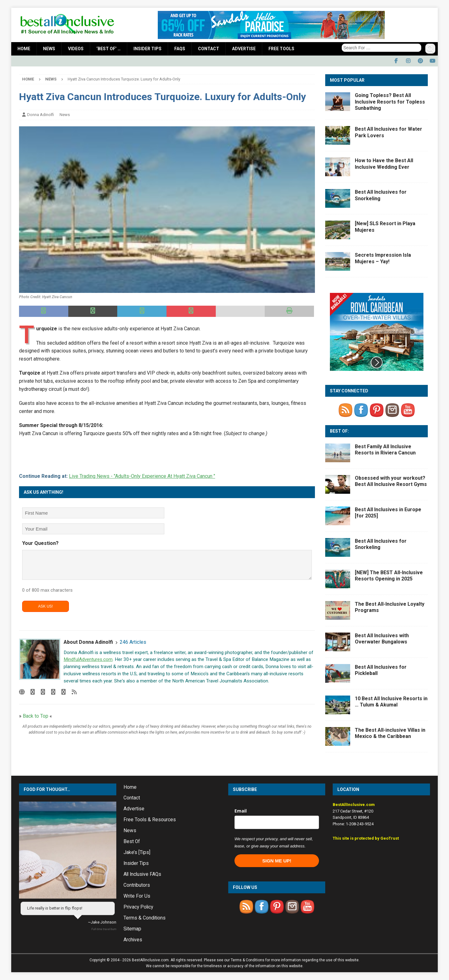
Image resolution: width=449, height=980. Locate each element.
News (49, 49)
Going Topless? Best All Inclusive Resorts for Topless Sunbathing (390, 102)
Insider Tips (147, 49)
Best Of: (339, 431)
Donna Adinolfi (41, 115)
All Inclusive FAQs (142, 874)
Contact (209, 49)
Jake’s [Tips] (137, 852)
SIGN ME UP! (277, 861)
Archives (133, 940)
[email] (277, 822)
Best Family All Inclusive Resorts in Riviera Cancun (385, 450)
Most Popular (347, 80)
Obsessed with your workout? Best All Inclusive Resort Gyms (391, 481)
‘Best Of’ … (109, 49)
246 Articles (133, 642)
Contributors (137, 885)
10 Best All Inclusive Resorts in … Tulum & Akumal (391, 702)
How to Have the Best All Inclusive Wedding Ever (384, 164)
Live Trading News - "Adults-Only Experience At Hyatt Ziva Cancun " (142, 476)
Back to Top (36, 716)
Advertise (244, 49)
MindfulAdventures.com (88, 659)
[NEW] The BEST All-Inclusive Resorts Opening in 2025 (389, 576)
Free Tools (281, 49)
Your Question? (40, 543)
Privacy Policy (138, 907)
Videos (76, 49)
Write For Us (137, 896)
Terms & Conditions (145, 918)
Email (241, 811)
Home (24, 49)
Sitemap (132, 929)
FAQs (180, 49)
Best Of (132, 842)
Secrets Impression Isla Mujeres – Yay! (383, 258)
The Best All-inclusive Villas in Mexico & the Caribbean (390, 733)
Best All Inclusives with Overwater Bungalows (382, 639)
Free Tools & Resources (150, 820)
